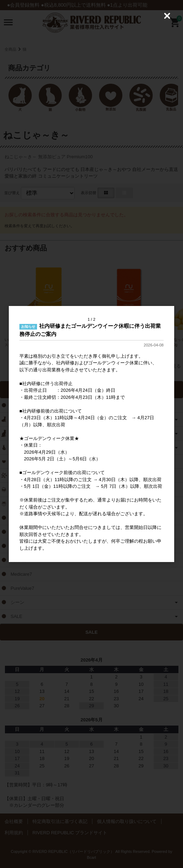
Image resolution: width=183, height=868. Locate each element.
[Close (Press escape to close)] (167, 16)
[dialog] (91, 434)
